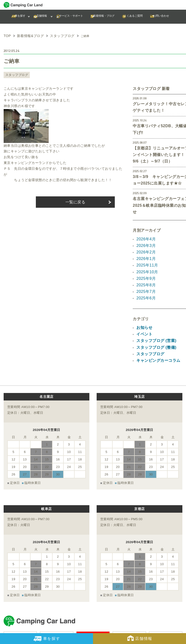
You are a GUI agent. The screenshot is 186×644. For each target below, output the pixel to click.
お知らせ (143, 297)
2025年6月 (145, 268)
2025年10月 (146, 245)
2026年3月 (145, 222)
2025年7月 (145, 262)
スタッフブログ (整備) (154, 314)
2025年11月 (146, 239)
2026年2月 (145, 228)
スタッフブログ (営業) (154, 308)
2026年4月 (145, 216)
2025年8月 (145, 257)
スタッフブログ (15, 74)
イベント (143, 302)
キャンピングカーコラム (156, 326)
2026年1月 (145, 233)
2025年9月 (145, 251)
